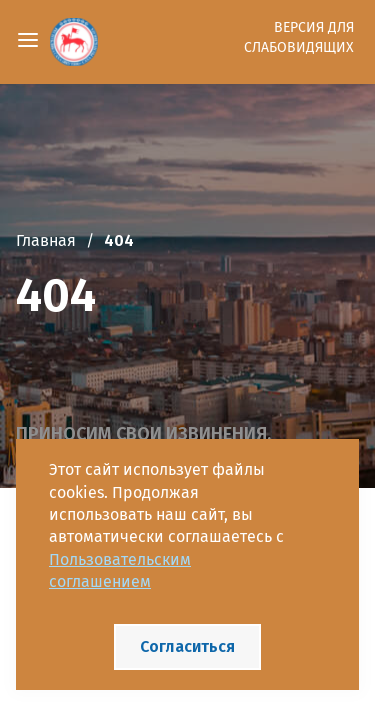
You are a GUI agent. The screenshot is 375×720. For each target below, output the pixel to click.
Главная (46, 240)
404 (119, 240)
